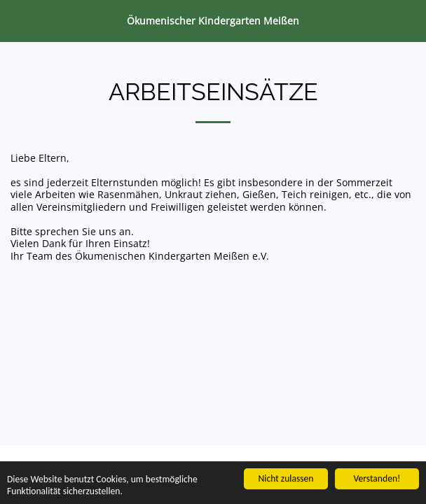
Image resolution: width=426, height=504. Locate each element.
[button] (15, 20)
